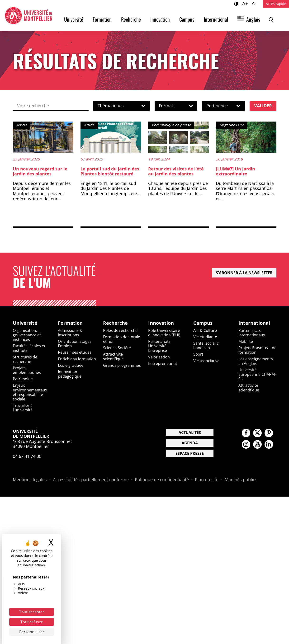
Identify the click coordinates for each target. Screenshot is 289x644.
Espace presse (190, 453)
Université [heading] (25, 323)
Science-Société (117, 348)
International (216, 19)
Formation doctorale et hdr (122, 339)
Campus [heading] (203, 323)
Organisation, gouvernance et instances (27, 335)
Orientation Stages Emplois (75, 344)
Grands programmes (122, 365)
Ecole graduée (71, 365)
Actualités (190, 432)
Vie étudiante (205, 337)
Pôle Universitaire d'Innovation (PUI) (164, 333)
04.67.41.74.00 (27, 456)
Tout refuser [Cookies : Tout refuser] (32, 622)
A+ (246, 3)
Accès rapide (276, 4)
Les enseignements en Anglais (256, 361)
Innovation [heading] (161, 323)
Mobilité (246, 341)
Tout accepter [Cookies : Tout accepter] (32, 612)
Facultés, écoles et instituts (29, 348)
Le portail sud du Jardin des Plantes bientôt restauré (110, 171)
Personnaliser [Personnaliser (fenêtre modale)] (32, 632)
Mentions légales (30, 480)
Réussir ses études (75, 352)
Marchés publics (241, 480)
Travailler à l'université (23, 408)
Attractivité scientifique (113, 356)
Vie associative (206, 361)
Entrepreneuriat (163, 363)
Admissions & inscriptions (70, 333)
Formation (102, 19)
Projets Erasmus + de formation (257, 350)
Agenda (190, 443)
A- (255, 3)
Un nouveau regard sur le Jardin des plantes (40, 171)
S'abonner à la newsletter (244, 273)
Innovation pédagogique (70, 374)
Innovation (160, 19)
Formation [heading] (70, 323)
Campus (187, 19)
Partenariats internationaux (252, 333)
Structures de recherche (25, 359)
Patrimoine (23, 379)
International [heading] (254, 323)
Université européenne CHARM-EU (257, 374)
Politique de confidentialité (162, 480)
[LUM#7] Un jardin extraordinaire (235, 171)
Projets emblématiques (27, 370)
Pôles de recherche (120, 330)
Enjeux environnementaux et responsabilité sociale (30, 392)
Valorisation (159, 357)
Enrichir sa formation (77, 359)
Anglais (253, 19)
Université (74, 19)
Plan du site (207, 480)
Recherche (131, 19)
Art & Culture (205, 330)
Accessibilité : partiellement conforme (91, 480)
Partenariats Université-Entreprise (159, 346)
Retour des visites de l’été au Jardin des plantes (176, 171)
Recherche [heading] (115, 323)
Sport (198, 354)
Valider (263, 106)
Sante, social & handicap (206, 346)
